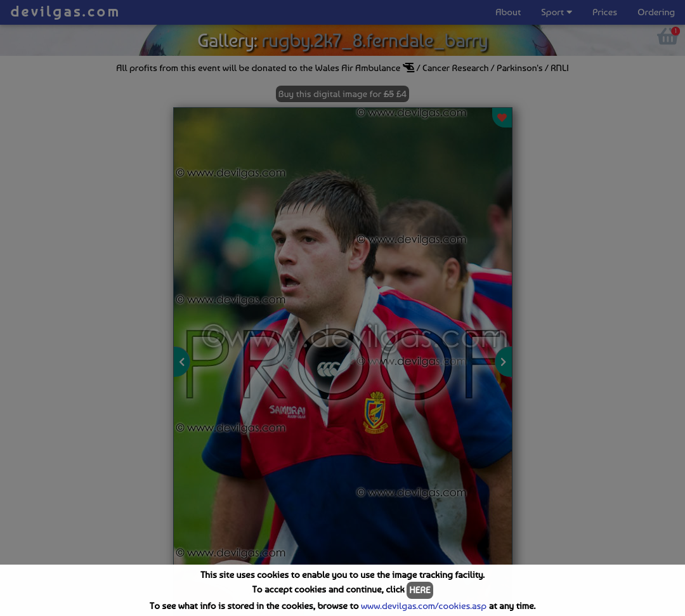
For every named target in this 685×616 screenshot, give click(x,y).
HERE (420, 590)
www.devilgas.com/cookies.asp (424, 606)
